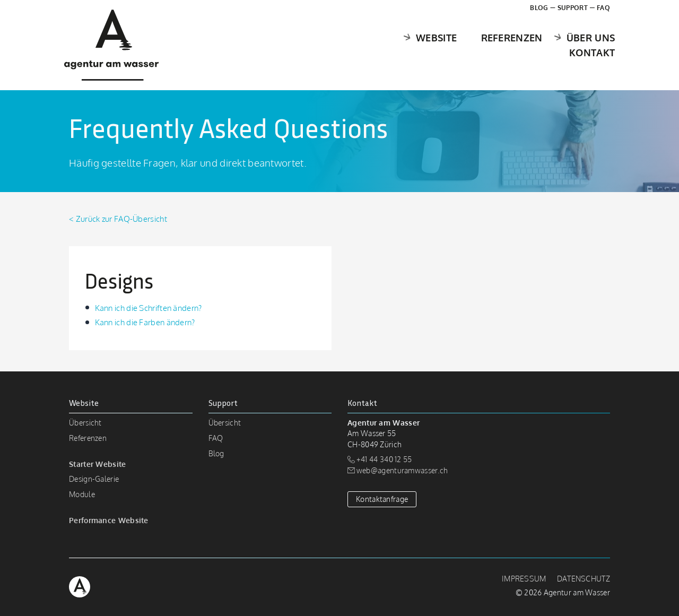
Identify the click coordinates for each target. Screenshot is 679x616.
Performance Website (109, 520)
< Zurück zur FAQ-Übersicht (118, 219)
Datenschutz (584, 579)
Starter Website (98, 464)
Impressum (524, 579)
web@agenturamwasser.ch (402, 470)
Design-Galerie (94, 479)
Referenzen (437, 45)
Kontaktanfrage (382, 499)
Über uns (508, 45)
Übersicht (85, 423)
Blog (539, 8)
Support (573, 8)
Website (354, 45)
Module (82, 494)
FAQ (603, 8)
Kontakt (587, 45)
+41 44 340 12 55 (384, 459)
